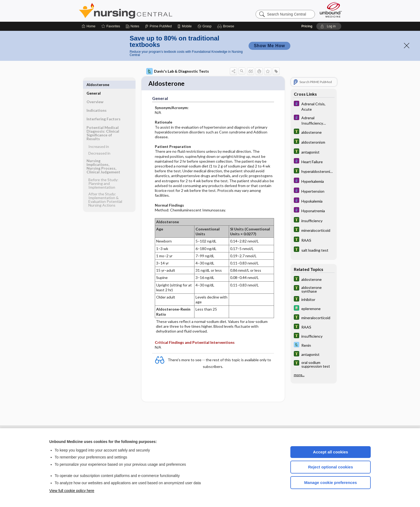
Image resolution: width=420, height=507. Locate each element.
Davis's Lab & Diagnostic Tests (178, 71)
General (94, 85)
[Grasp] (205, 26)
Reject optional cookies (331, 467)
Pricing (307, 26)
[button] (226, 26)
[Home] (89, 26)
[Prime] (158, 26)
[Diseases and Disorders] (314, 106)
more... (299, 375)
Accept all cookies (331, 452)
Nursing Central (146, 11)
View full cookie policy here (72, 491)
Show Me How (269, 46)
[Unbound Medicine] (331, 10)
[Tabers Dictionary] (314, 132)
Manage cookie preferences (331, 482)
